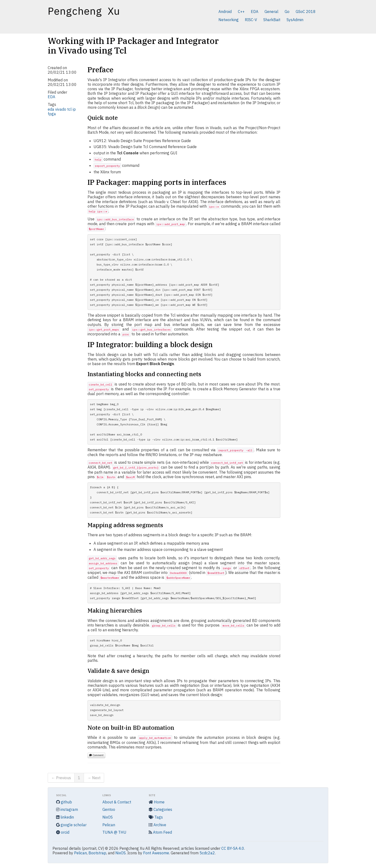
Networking (229, 20)
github (64, 802)
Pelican (109, 825)
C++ (241, 12)
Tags (156, 817)
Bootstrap (97, 853)
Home (157, 802)
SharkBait (272, 20)
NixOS (108, 817)
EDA (255, 12)
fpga (52, 114)
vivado (61, 109)
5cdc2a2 (207, 853)
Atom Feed (160, 832)
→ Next (94, 778)
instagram (67, 809)
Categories (160, 809)
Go (287, 12)
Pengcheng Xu (84, 11)
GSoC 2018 (306, 12)
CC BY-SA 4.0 (233, 848)
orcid (63, 832)
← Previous (61, 778)
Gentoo (109, 809)
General (271, 12)
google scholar (71, 825)
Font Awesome (156, 853)
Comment (96, 755)
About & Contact (117, 802)
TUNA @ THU (114, 832)
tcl (69, 109)
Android (225, 12)
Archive (157, 825)
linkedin (65, 817)
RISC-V (251, 20)
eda (51, 109)
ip (74, 109)
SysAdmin (295, 20)
